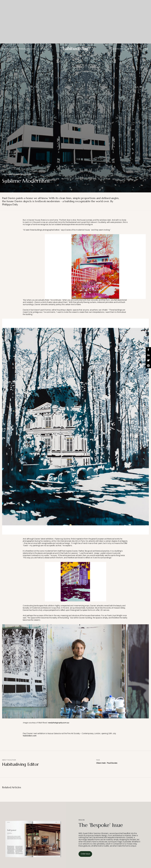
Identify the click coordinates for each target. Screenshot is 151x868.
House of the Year (116, 49)
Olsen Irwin (101, 763)
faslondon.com (30, 736)
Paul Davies (112, 763)
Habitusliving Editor (24, 174)
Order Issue (85, 854)
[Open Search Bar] (140, 49)
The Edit (31, 49)
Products (22, 49)
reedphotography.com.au (58, 723)
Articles (14, 49)
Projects (5, 49)
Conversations (8, 174)
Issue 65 (130, 49)
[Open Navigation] (147, 49)
